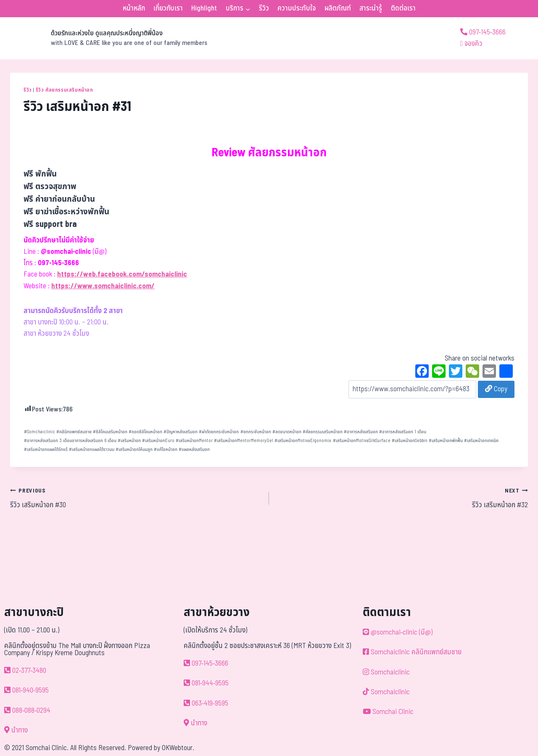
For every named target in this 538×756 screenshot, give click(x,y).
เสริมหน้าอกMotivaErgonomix (303, 441)
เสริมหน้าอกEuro (158, 441)
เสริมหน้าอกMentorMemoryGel (244, 441)
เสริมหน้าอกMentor (194, 441)
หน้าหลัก (134, 8)
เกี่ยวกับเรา (168, 8)
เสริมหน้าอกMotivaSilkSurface (362, 441)
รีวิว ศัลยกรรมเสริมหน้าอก (65, 90)
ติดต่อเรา (403, 8)
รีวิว (264, 8)
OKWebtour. (178, 748)
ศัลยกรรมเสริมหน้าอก (323, 432)
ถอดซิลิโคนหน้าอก (145, 432)
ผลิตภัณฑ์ (338, 8)
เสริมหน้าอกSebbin (410, 441)
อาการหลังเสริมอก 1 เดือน (403, 432)
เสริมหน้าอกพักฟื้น (446, 441)
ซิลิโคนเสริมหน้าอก (110, 432)
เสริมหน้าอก (129, 441)
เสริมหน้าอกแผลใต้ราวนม (92, 449)
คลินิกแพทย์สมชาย (74, 432)
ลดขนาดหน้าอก (287, 432)
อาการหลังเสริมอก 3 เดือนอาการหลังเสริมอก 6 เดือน (70, 441)
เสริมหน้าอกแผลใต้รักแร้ (46, 449)
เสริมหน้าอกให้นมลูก (134, 449)
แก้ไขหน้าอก (166, 449)
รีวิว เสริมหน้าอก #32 (402, 498)
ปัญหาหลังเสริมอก (181, 432)
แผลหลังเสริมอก (194, 449)
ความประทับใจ (297, 8)
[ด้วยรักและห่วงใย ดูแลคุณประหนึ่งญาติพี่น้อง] (109, 38)
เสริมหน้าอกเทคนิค (481, 441)
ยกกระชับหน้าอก (256, 432)
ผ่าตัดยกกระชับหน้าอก (219, 432)
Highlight (204, 8)
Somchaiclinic (40, 432)
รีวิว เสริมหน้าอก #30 (136, 498)
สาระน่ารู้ (371, 8)
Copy (496, 389)
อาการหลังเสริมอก (361, 432)
